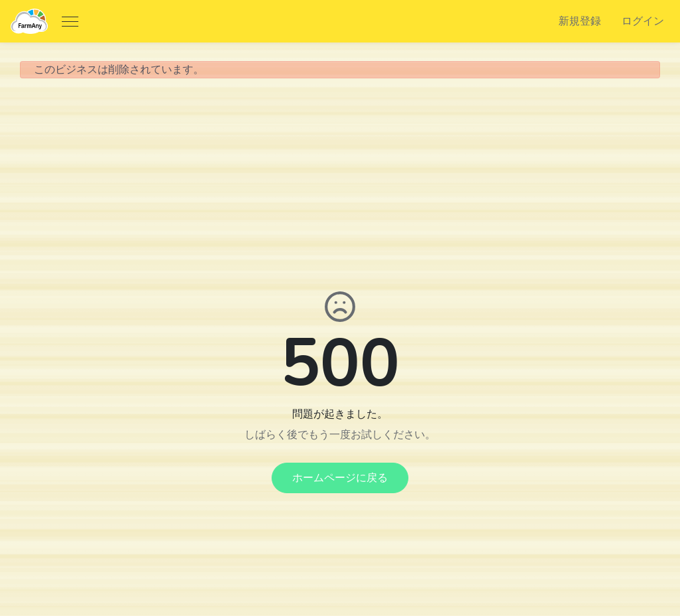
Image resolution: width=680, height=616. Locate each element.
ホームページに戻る (340, 478)
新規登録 (580, 21)
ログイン (643, 21)
